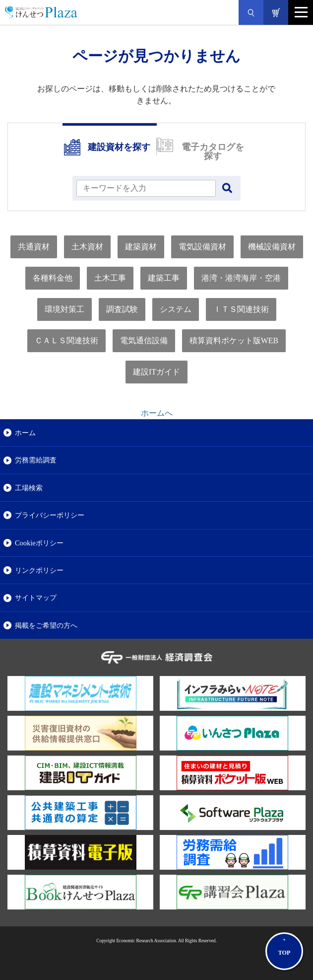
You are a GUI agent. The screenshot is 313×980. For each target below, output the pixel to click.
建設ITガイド (156, 372)
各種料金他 (53, 278)
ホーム (25, 433)
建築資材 (141, 247)
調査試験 (122, 309)
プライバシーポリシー (50, 515)
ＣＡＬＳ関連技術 (66, 340)
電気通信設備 (144, 340)
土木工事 (110, 278)
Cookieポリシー (39, 543)
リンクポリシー (39, 570)
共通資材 (34, 247)
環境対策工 (64, 309)
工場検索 (29, 488)
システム (176, 309)
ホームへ (157, 413)
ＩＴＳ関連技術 (241, 309)
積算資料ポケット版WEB (234, 340)
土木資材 (87, 247)
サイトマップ (36, 598)
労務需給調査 (36, 460)
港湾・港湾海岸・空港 (241, 278)
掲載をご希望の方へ (46, 625)
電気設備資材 (202, 247)
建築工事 (164, 278)
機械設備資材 (272, 247)
